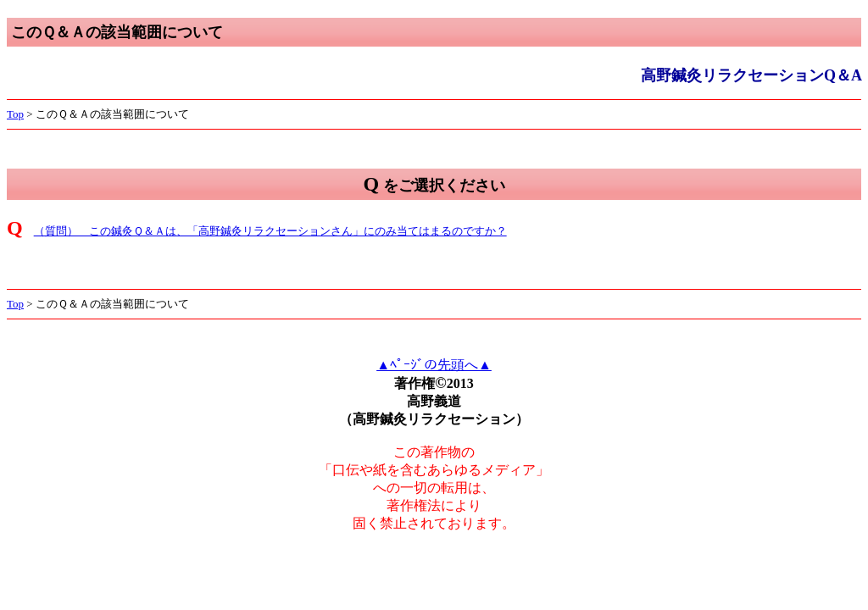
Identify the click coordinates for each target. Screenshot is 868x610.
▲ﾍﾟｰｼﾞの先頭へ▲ (434, 365)
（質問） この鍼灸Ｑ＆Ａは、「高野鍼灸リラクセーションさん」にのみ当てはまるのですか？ (270, 231)
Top (15, 114)
